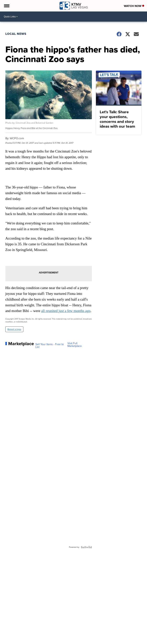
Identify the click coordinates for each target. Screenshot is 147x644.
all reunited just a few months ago (66, 311)
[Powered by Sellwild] (86, 547)
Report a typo (14, 329)
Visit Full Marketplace (75, 345)
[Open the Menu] (6, 6)
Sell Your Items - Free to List (50, 346)
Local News (16, 34)
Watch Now (134, 6)
